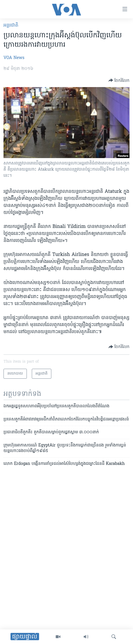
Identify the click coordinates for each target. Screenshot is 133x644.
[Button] (119, 80)
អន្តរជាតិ (11, 25)
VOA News (14, 58)
